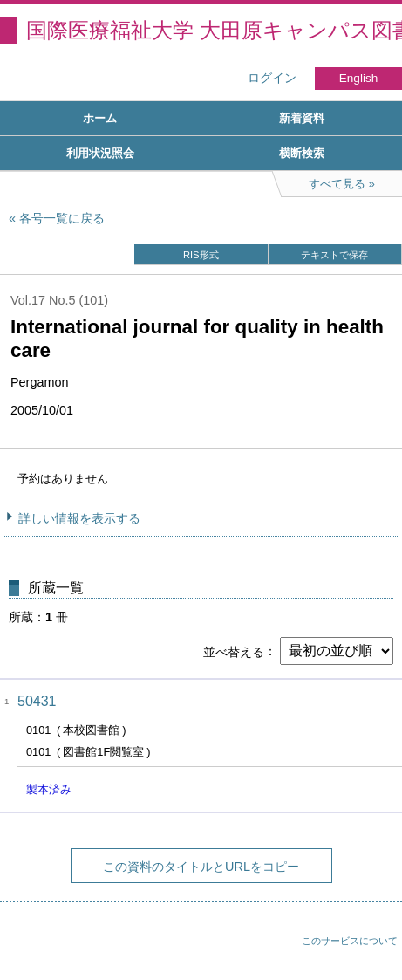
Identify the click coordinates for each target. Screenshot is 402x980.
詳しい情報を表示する (79, 518)
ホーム (100, 118)
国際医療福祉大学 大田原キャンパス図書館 (214, 30)
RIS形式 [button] (201, 255)
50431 (37, 701)
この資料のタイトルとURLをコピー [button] (201, 867)
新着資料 (302, 118)
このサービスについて (350, 941)
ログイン (272, 78)
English (359, 78)
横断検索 (302, 153)
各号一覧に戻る (62, 218)
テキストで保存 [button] (334, 255)
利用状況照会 (100, 153)
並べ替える (234, 651)
